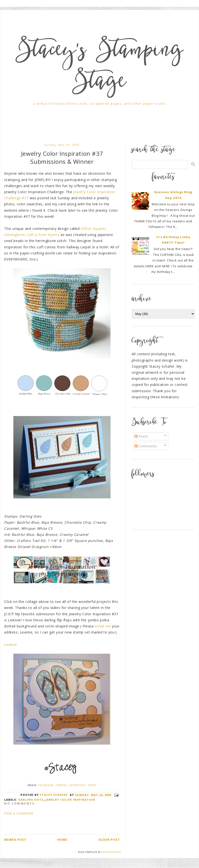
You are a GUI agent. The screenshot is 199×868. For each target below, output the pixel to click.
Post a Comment (19, 813)
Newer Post (15, 840)
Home (62, 840)
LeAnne (11, 645)
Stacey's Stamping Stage (100, 67)
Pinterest (78, 785)
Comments (146, 446)
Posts (142, 436)
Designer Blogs (111, 852)
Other (92, 785)
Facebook (46, 785)
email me (103, 626)
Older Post (109, 840)
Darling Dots (31, 800)
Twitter (62, 785)
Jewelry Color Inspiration (70, 800)
